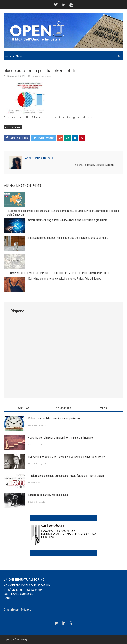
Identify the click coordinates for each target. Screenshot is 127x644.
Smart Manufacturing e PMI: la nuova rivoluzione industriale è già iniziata (68, 220)
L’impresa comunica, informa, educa (48, 495)
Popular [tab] (23, 408)
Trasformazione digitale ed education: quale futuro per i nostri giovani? (67, 476)
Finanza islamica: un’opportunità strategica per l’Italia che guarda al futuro (68, 238)
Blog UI (26, 639)
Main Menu (16, 56)
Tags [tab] (103, 408)
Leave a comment (41, 76)
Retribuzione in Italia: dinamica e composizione (54, 418)
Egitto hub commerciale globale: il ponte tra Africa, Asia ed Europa (65, 279)
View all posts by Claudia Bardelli (96, 165)
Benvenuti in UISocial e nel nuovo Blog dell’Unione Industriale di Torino (66, 457)
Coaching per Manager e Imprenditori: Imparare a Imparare (61, 438)
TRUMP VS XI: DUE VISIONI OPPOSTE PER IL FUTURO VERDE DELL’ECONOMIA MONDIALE (58, 273)
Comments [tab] (63, 408)
